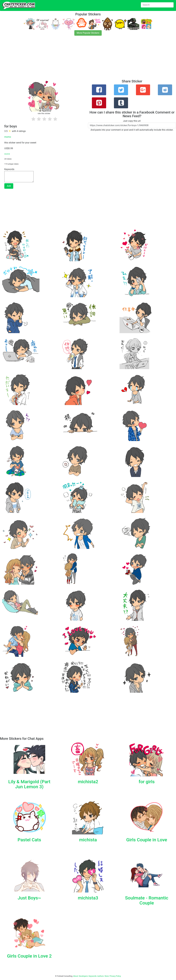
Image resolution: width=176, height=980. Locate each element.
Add (9, 186)
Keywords (93, 976)
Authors (101, 976)
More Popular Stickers (88, 33)
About (76, 976)
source (7, 154)
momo (8, 137)
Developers (83, 976)
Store (107, 976)
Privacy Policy (115, 976)
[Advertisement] (86, 59)
